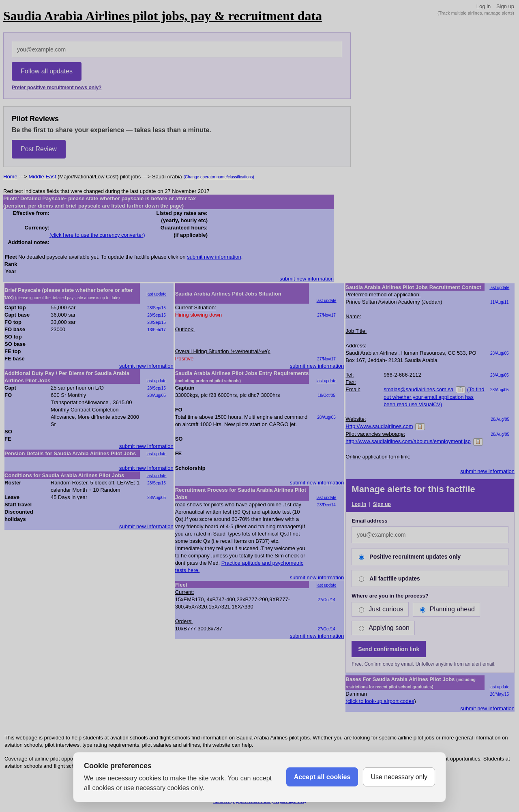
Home (10, 177)
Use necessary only (399, 777)
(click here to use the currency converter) (97, 235)
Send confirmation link (389, 649)
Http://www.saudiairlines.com (379, 426)
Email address (369, 521)
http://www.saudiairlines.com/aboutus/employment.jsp (408, 441)
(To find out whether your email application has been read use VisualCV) (434, 397)
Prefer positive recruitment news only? (57, 88)
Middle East (43, 177)
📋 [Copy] (461, 390)
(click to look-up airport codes (380, 701)
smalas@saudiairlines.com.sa (418, 389)
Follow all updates (47, 71)
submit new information (214, 257)
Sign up (505, 6)
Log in (484, 6)
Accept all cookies (322, 777)
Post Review (39, 149)
